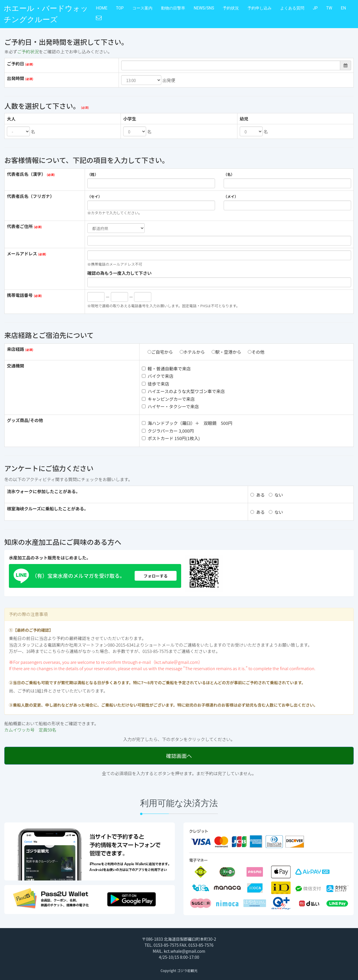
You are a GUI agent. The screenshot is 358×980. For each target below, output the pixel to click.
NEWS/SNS (204, 8)
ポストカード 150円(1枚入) (171, 438)
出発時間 (16, 78)
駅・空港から (226, 352)
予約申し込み (260, 8)
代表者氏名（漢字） (26, 174)
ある (258, 495)
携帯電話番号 (20, 295)
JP (315, 8)
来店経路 (16, 349)
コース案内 (142, 8)
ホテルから (192, 352)
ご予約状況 (28, 51)
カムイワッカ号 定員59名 (30, 730)
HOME (102, 8)
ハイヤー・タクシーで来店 (170, 406)
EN (343, 8)
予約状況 (231, 8)
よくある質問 (292, 8)
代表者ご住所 (20, 226)
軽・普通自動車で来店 (166, 369)
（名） (229, 174)
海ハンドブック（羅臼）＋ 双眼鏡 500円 (187, 423)
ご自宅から (160, 352)
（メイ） (231, 197)
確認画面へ (179, 756)
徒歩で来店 (155, 384)
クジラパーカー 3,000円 (168, 431)
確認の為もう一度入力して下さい (119, 273)
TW (329, 8)
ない (276, 495)
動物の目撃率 (173, 8)
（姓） (93, 174)
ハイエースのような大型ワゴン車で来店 (183, 391)
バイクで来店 (158, 376)
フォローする (156, 576)
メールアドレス (22, 253)
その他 (256, 352)
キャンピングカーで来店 (168, 399)
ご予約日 (16, 64)
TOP (120, 8)
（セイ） (95, 197)
